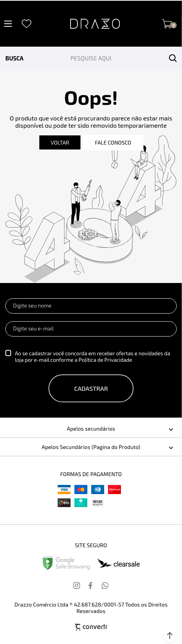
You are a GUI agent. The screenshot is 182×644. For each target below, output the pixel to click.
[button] (170, 636)
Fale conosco (113, 142)
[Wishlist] (27, 24)
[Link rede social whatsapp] (105, 585)
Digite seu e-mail (33, 328)
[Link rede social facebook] (91, 585)
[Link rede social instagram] (77, 585)
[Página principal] (95, 24)
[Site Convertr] (91, 627)
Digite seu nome (32, 305)
